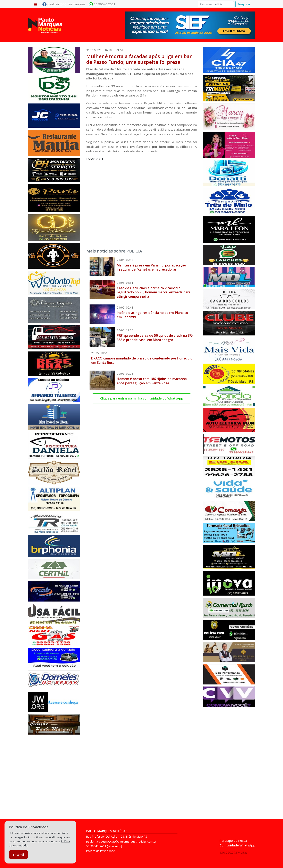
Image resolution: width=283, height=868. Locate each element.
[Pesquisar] (216, 4)
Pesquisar (244, 4)
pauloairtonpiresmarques (64, 4)
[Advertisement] (142, 200)
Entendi (18, 855)
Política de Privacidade (101, 851)
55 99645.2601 (102, 4)
